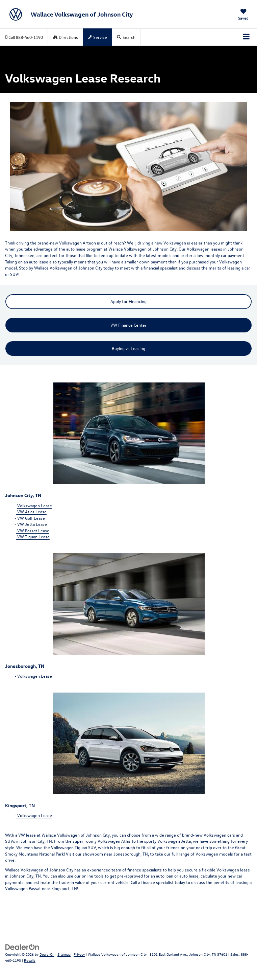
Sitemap (64, 954)
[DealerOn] (22, 946)
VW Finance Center (128, 325)
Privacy (79, 954)
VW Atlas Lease (31, 511)
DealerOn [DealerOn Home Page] (47, 954)
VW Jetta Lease (32, 524)
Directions (66, 37)
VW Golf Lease (31, 518)
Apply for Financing (128, 301)
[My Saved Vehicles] (243, 15)
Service (98, 37)
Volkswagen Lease (35, 505)
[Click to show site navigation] (246, 37)
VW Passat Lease (33, 530)
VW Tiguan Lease (33, 536)
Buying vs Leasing (128, 348)
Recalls (30, 960)
